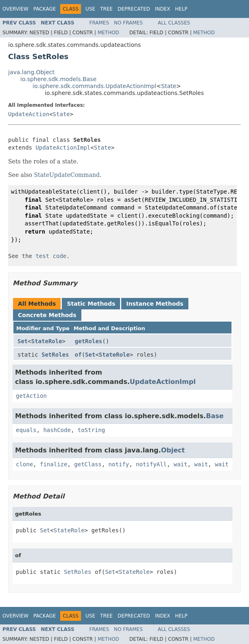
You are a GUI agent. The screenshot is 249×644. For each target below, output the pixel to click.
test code (51, 256)
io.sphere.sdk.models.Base (58, 79)
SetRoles (55, 355)
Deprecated (134, 9)
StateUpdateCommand (67, 175)
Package (45, 9)
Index (163, 9)
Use (90, 9)
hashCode (57, 430)
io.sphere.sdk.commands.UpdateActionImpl (94, 86)
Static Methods (91, 304)
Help (181, 9)
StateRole (47, 341)
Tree (106, 9)
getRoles (88, 341)
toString (91, 430)
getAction (31, 396)
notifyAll (151, 464)
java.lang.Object (31, 72)
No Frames (128, 23)
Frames (99, 23)
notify (119, 464)
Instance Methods (155, 304)
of (78, 355)
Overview (15, 9)
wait (181, 464)
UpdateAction (29, 114)
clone (24, 464)
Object (173, 450)
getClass (88, 464)
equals (26, 430)
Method (108, 33)
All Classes (174, 23)
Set (23, 341)
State (169, 86)
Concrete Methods (47, 315)
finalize (54, 464)
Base (215, 416)
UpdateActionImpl (63, 148)
